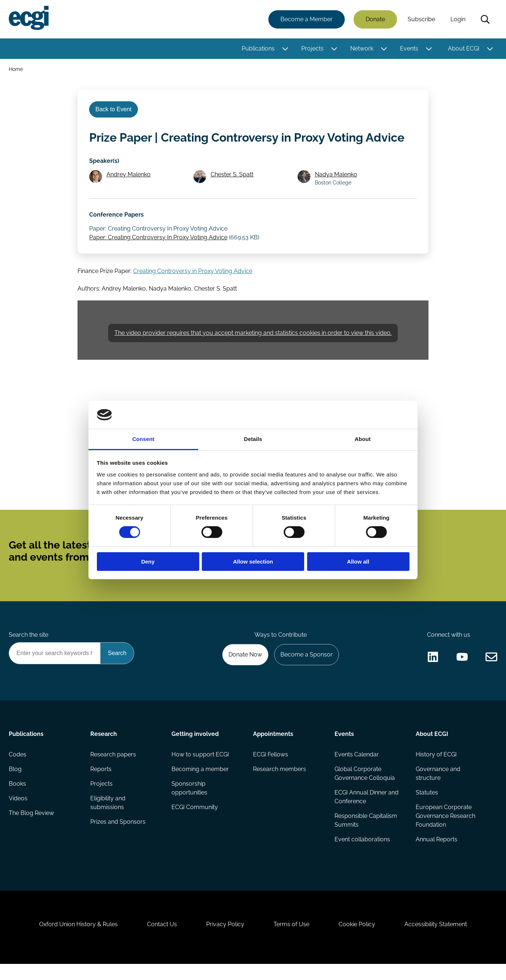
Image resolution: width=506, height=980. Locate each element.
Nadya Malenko (336, 190)
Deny (148, 562)
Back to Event (114, 109)
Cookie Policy (357, 940)
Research (104, 750)
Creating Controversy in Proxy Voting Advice (193, 287)
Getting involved (195, 750)
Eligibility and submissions (108, 819)
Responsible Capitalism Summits (366, 836)
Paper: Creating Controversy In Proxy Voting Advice (158, 253)
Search (485, 19)
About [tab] (363, 439)
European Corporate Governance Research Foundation (445, 832)
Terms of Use (291, 940)
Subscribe (421, 19)
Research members (280, 785)
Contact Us (162, 940)
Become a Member (307, 19)
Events (409, 48)
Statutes (427, 809)
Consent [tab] (144, 439)
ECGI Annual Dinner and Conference (367, 813)
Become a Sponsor (307, 671)
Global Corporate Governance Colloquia (365, 790)
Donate (375, 19)
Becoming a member (200, 785)
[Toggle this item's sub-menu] (285, 49)
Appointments (273, 750)
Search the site (29, 650)
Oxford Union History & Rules (78, 940)
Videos (18, 814)
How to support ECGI (200, 770)
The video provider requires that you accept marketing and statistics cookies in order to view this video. (253, 349)
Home (16, 69)
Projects (312, 48)
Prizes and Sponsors (118, 838)
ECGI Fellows (271, 770)
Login (458, 19)
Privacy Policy (225, 940)
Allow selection (253, 562)
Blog (15, 785)
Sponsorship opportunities (189, 804)
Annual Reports (437, 855)
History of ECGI (436, 770)
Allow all (358, 562)
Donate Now (245, 671)
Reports (101, 785)
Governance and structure (438, 790)
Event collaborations (362, 855)
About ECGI (464, 48)
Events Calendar (357, 770)
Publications (258, 48)
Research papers (113, 770)
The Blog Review (31, 829)
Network (362, 48)
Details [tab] (253, 439)
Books (17, 800)
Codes (18, 770)
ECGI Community (195, 823)
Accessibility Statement (436, 940)
